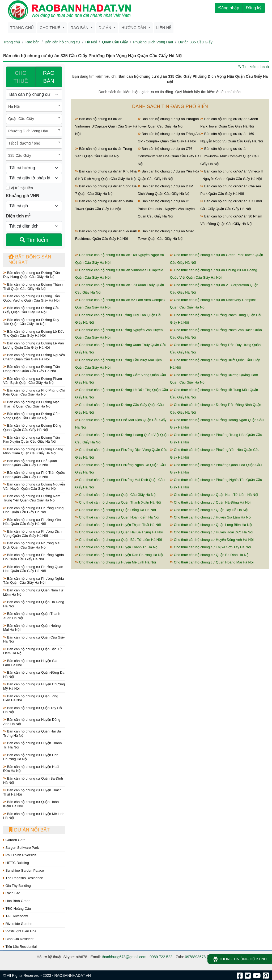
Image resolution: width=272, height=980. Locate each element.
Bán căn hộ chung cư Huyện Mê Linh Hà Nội (34, 816)
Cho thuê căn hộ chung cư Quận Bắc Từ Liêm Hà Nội (118, 540)
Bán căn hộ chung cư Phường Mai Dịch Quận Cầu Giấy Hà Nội (32, 545)
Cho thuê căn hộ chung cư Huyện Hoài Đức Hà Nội (212, 532)
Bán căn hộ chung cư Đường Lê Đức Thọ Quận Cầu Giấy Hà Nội (34, 334)
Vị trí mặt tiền (19, 188)
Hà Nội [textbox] (14, 106)
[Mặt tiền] (8, 188)
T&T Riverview (16, 916)
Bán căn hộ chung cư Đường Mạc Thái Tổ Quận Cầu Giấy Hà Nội (31, 404)
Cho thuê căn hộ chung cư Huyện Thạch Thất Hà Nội (118, 525)
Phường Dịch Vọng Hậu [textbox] (28, 131)
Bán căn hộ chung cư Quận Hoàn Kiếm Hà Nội (31, 804)
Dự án (105, 28)
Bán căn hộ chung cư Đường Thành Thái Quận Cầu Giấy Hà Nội (33, 287)
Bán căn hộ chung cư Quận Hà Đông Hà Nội (34, 604)
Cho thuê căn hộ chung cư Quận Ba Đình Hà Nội (210, 555)
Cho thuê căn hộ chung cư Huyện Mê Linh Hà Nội (116, 562)
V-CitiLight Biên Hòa (20, 931)
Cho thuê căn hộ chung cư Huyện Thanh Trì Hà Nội (117, 547)
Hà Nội (91, 42)
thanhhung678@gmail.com (124, 957)
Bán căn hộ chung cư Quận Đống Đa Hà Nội (34, 675)
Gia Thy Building (17, 886)
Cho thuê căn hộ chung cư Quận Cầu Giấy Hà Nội (116, 495)
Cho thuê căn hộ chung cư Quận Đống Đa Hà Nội (116, 510)
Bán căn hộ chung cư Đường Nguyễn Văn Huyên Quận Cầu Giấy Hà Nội (34, 486)
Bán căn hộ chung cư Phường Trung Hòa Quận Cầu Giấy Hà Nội (33, 510)
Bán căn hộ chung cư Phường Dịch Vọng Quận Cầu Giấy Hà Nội (32, 534)
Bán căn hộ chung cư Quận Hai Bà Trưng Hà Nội (32, 733)
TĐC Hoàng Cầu (17, 909)
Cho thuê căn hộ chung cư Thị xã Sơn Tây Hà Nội (211, 547)
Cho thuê (50, 28)
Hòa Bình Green (17, 901)
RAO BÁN (49, 77)
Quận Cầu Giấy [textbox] (21, 119)
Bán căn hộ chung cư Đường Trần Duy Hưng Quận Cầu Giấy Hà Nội (31, 275)
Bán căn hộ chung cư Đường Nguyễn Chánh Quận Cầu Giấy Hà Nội (34, 357)
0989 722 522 (161, 957)
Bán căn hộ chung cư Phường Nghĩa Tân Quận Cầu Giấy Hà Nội (34, 581)
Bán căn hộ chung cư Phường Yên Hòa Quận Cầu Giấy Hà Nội (32, 522)
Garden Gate (14, 840)
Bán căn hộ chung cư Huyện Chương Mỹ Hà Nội (34, 686)
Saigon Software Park (21, 848)
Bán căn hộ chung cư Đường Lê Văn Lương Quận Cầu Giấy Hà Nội (34, 345)
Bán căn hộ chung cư (62, 42)
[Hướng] (34, 168)
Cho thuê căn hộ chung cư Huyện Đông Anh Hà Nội (212, 540)
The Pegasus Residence (23, 878)
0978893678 (195, 957)
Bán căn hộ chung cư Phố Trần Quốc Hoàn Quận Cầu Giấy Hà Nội (34, 475)
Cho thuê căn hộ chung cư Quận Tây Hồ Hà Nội (209, 510)
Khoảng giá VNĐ (22, 196)
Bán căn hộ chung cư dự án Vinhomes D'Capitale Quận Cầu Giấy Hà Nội (106, 126)
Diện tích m (18, 216)
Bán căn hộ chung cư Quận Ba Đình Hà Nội (33, 781)
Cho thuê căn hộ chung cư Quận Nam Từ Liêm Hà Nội (214, 495)
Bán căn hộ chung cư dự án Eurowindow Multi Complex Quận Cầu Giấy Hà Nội (229, 156)
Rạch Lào (12, 893)
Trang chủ (22, 28)
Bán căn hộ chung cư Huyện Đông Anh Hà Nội (32, 722)
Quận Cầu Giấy (115, 42)
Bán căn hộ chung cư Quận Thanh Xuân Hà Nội (32, 616)
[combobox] (34, 107)
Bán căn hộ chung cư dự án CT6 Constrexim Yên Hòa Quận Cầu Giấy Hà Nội (169, 156)
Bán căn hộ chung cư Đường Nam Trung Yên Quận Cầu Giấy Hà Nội (32, 498)
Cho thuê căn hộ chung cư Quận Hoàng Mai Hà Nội (212, 562)
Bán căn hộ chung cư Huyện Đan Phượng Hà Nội (31, 757)
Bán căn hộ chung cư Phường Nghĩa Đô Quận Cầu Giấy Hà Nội (34, 557)
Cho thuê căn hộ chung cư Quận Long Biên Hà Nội (211, 525)
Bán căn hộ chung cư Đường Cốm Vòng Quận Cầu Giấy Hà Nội (32, 416)
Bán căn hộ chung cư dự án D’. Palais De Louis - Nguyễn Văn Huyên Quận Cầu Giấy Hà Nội (166, 209)
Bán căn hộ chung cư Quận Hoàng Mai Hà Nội (32, 628)
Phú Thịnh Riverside (20, 855)
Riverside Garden (18, 924)
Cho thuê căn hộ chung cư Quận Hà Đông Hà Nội (210, 502)
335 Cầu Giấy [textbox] (20, 155)
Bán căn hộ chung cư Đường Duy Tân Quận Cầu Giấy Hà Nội (31, 322)
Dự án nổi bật (29, 830)
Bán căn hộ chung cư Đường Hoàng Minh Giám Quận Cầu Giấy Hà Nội (33, 451)
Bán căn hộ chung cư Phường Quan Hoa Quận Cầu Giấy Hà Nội (33, 569)
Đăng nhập (229, 8)
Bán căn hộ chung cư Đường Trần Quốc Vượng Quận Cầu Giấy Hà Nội (31, 298)
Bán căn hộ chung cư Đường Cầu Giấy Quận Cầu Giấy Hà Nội (31, 310)
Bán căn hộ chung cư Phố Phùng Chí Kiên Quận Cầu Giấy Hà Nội (34, 392)
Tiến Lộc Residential (20, 947)
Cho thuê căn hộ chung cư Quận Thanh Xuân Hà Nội (118, 502)
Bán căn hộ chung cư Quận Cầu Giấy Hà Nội (34, 639)
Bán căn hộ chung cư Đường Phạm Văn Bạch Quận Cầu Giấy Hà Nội (33, 381)
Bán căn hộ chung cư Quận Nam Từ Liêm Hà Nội (33, 592)
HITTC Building (16, 863)
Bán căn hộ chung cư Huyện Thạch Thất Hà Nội (32, 792)
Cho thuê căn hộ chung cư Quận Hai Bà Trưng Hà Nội (119, 532)
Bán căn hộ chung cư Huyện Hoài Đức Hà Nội (31, 769)
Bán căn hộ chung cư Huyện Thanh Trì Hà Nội (33, 745)
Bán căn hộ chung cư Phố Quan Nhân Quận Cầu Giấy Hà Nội (30, 463)
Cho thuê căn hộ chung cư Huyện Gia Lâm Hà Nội (211, 517)
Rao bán (80, 28)
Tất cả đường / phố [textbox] (24, 143)
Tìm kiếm (34, 240)
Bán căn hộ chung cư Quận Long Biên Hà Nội (31, 698)
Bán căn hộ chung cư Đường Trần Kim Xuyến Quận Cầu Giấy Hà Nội (31, 440)
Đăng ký (254, 8)
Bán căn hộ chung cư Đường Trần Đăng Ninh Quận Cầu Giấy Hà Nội (31, 369)
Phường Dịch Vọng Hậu (153, 42)
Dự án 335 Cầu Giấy (195, 42)
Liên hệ (164, 28)
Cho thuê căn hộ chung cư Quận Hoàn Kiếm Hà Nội (117, 517)
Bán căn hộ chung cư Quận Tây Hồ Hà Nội (33, 710)
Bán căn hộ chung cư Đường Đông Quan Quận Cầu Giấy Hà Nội (32, 428)
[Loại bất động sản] (34, 94)
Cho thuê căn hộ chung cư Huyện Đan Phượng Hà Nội (119, 555)
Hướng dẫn (134, 28)
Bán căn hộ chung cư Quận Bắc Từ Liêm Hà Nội (33, 651)
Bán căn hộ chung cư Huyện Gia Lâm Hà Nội (30, 663)
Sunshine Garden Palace (24, 870)
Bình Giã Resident (18, 939)
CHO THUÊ (21, 77)
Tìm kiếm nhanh (253, 67)
